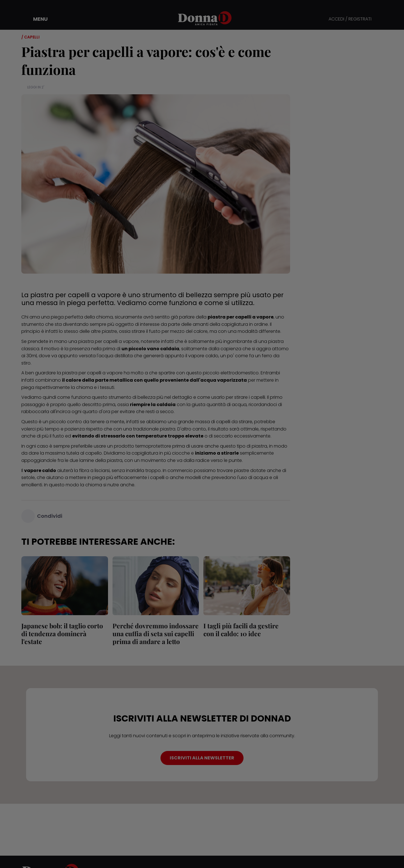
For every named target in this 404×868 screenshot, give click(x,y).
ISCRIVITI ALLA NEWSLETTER (202, 758)
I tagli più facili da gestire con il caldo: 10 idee (241, 630)
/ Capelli (30, 37)
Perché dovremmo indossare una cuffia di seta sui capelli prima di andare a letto (156, 634)
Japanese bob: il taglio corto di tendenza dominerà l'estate (62, 634)
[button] (36, 19)
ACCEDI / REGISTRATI (350, 19)
